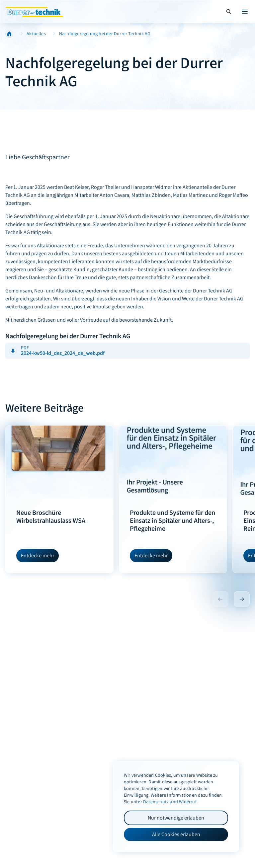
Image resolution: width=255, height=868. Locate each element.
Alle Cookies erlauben (176, 834)
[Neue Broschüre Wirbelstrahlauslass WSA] (59, 462)
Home (9, 34)
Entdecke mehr (38, 555)
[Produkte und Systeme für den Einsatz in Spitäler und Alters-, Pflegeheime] (173, 462)
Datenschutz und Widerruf (170, 802)
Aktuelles (36, 34)
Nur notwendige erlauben (176, 818)
